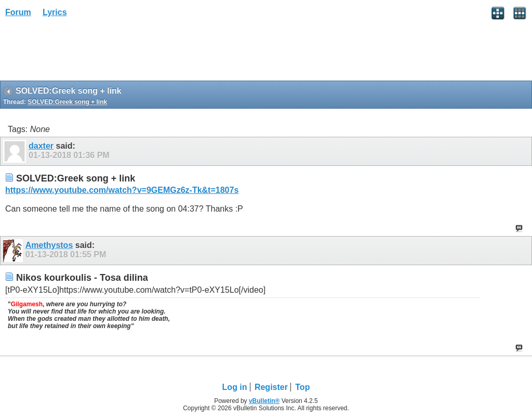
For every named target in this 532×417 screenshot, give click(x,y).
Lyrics (55, 12)
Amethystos (49, 245)
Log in (235, 387)
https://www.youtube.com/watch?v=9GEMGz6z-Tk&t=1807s (122, 190)
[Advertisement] (83, 53)
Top (302, 387)
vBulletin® (264, 401)
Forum (18, 12)
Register (271, 387)
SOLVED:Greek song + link (67, 102)
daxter (41, 146)
